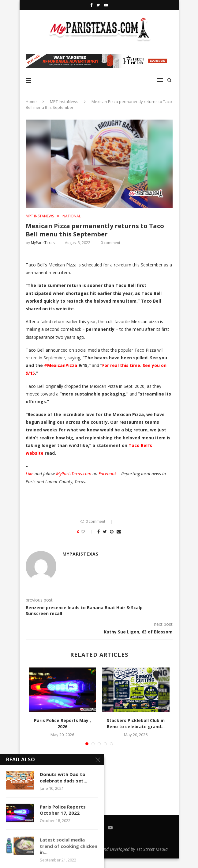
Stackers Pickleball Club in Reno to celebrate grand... (136, 723)
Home (31, 101)
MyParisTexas (43, 243)
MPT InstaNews (64, 101)
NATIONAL (72, 216)
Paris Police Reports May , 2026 (62, 723)
